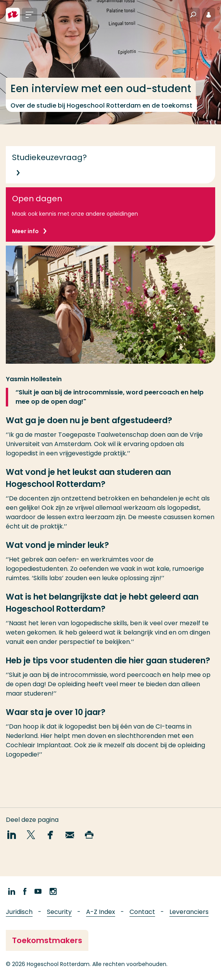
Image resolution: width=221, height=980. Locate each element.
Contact (142, 912)
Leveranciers (189, 912)
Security (59, 912)
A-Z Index (101, 912)
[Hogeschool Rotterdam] (13, 15)
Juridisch (19, 912)
